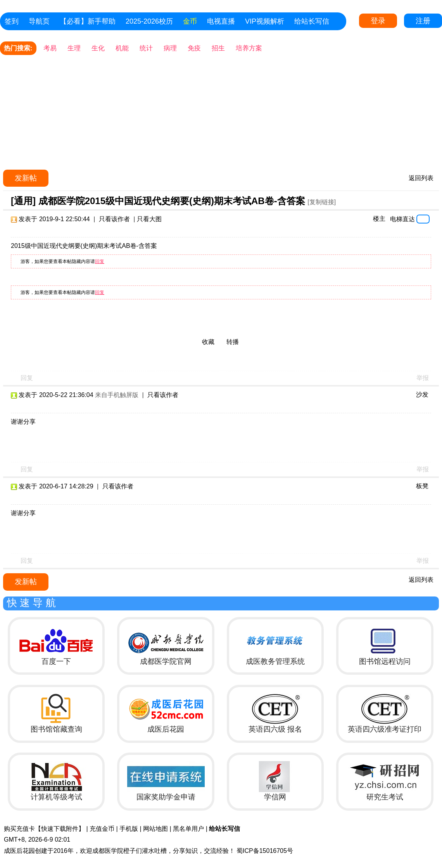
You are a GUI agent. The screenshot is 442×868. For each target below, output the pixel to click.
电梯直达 (402, 219)
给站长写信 (312, 21)
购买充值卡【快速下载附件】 (44, 829)
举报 (423, 378)
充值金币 (102, 829)
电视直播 (221, 21)
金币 (190, 21)
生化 (98, 48)
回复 (100, 261)
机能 (122, 48)
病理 (170, 48)
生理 (74, 48)
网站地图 (155, 829)
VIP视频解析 (265, 21)
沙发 (422, 394)
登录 (378, 21)
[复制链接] (322, 202)
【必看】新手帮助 (88, 21)
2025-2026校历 (149, 21)
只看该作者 (114, 219)
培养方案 (249, 48)
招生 (218, 48)
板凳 (422, 486)
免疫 (194, 48)
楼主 (379, 219)
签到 (12, 21)
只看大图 (149, 219)
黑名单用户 (188, 829)
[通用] (23, 201)
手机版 (129, 829)
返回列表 (421, 178)
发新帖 (26, 178)
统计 (146, 48)
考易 (50, 48)
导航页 (39, 21)
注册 (423, 21)
